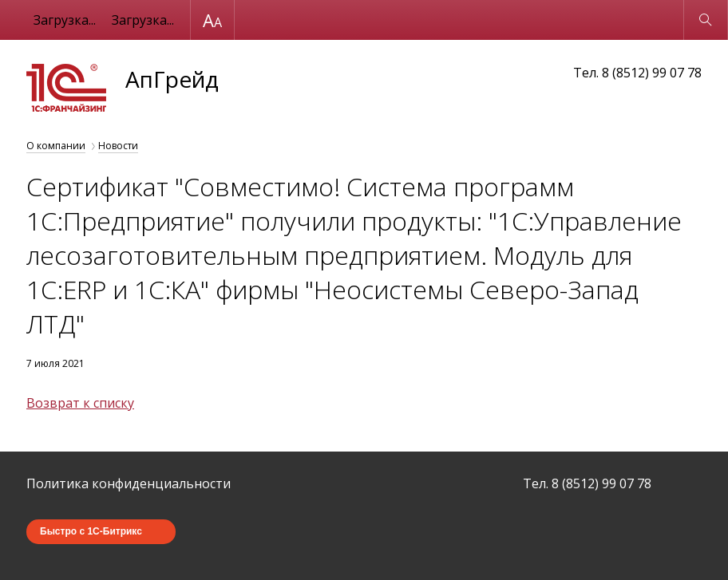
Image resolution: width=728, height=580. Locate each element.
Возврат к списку (80, 403)
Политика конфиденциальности (129, 483)
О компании (56, 146)
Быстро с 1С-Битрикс (91, 531)
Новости (118, 146)
